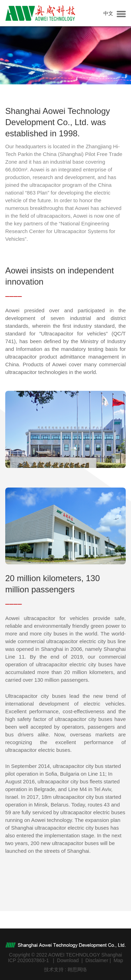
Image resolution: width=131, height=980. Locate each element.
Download (68, 960)
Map (118, 960)
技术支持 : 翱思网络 (66, 969)
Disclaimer (97, 960)
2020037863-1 (33, 960)
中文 (108, 13)
